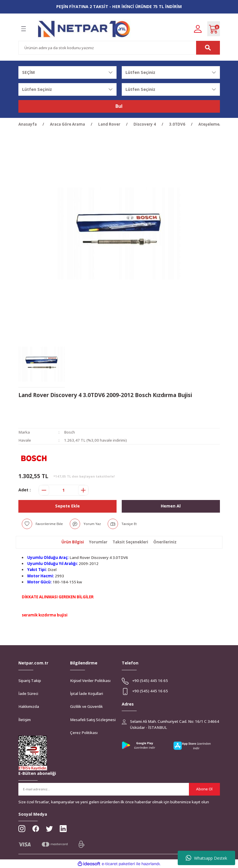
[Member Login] (198, 29)
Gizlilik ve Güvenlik (86, 706)
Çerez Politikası (84, 733)
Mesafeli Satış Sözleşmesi (93, 720)
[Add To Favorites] (42, 524)
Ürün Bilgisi (73, 542)
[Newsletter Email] (119, 789)
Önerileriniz (165, 542)
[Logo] (84, 29)
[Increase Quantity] (83, 490)
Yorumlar (98, 542)
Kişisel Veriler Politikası (90, 681)
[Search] (119, 48)
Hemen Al (171, 506)
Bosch (69, 432)
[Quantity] (64, 490)
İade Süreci (28, 693)
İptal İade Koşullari (87, 693)
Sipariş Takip (30, 681)
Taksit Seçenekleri (130, 542)
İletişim (25, 720)
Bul (119, 106)
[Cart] (214, 29)
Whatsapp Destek (206, 858)
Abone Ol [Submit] (204, 789)
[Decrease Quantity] (44, 490)
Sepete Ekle (67, 506)
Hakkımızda (29, 706)
